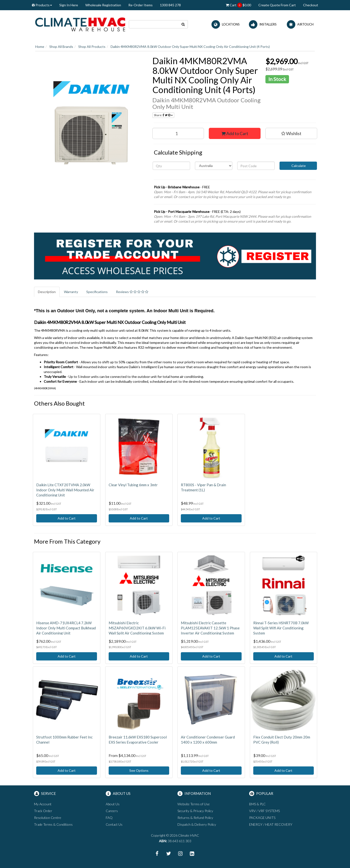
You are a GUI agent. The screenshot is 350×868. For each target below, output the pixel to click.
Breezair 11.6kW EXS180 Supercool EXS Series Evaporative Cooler (138, 740)
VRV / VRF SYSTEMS (264, 811)
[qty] (171, 166)
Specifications (97, 292)
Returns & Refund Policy (195, 818)
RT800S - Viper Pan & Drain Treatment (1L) (203, 487)
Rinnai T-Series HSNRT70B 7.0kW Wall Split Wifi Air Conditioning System (281, 628)
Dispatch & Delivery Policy (197, 824)
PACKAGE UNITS (262, 818)
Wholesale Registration (103, 5)
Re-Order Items (140, 5)
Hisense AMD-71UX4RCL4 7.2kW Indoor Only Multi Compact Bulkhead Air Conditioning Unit (66, 628)
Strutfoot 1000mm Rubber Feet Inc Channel (64, 740)
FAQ (109, 818)
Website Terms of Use (194, 804)
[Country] (214, 166)
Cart (238, 5)
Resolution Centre (48, 818)
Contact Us (114, 824)
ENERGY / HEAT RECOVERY (271, 824)
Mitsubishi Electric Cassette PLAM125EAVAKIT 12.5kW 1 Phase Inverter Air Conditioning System (210, 628)
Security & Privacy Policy (195, 811)
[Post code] (256, 166)
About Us (113, 804)
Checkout (311, 5)
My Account (43, 804)
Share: (163, 115)
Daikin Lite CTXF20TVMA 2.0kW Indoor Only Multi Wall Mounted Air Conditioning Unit (65, 490)
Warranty (71, 292)
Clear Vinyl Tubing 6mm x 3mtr (133, 485)
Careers (112, 811)
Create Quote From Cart (277, 5)
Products (42, 5)
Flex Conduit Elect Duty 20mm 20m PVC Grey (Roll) (282, 740)
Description (47, 292)
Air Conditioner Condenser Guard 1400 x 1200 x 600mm (208, 740)
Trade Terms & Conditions (53, 824)
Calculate (298, 166)
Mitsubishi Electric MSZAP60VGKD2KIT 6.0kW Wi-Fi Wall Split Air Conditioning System (137, 628)
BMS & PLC (257, 804)
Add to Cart (235, 133)
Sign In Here (69, 5)
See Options (139, 770)
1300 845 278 (170, 5)
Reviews (132, 292)
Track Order (43, 811)
